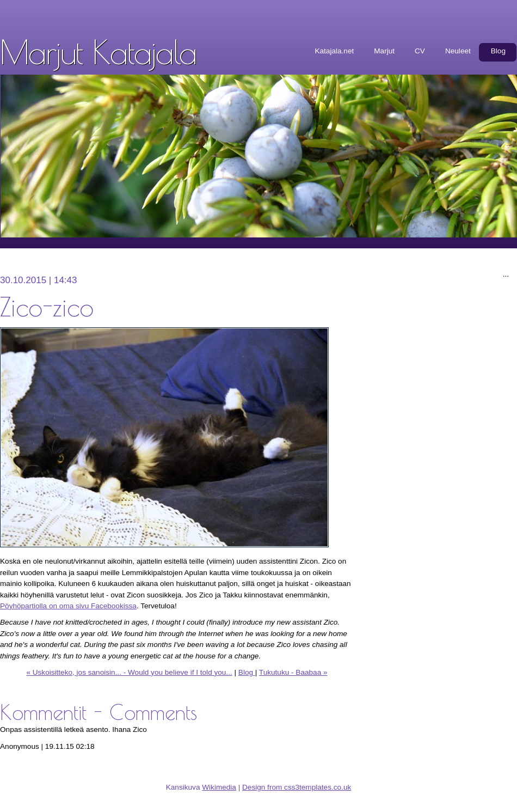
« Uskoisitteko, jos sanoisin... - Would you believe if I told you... (129, 672)
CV (420, 51)
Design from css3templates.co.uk (297, 787)
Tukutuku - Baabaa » (293, 672)
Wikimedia (219, 787)
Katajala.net (334, 51)
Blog (498, 51)
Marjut (384, 51)
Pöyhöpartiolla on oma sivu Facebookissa (68, 606)
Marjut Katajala (98, 52)
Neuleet (458, 51)
